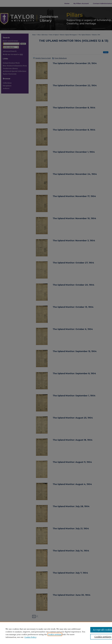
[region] (56, 633)
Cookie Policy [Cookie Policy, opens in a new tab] (30, 637)
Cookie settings (55, 634)
